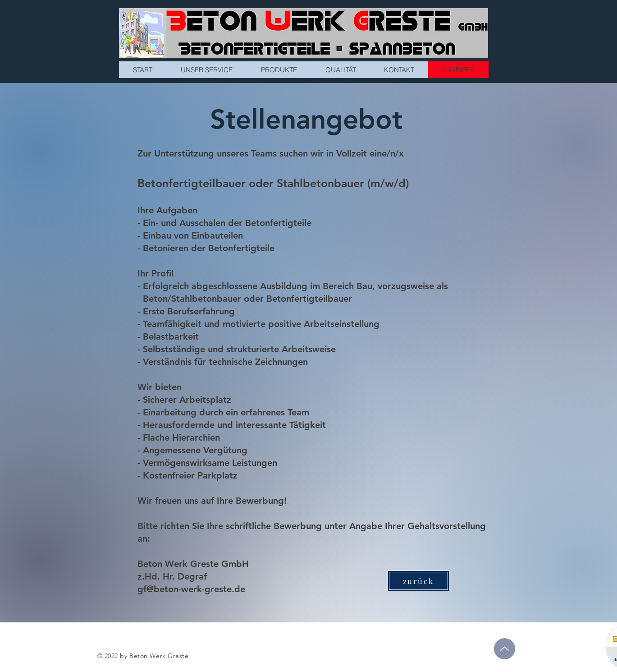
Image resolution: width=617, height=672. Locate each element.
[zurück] (418, 581)
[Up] (505, 649)
